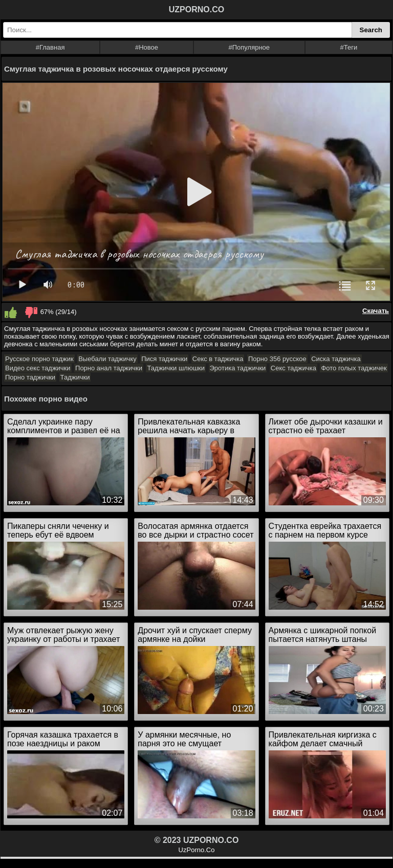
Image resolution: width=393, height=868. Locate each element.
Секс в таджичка (218, 359)
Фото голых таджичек (354, 368)
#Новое (147, 47)
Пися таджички (164, 359)
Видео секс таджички (38, 368)
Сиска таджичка (336, 359)
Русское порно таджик (39, 359)
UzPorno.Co (197, 850)
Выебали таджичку (107, 359)
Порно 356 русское (277, 359)
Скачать (376, 311)
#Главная (50, 47)
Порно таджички (30, 377)
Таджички (75, 377)
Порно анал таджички (109, 368)
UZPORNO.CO (196, 9)
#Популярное (249, 47)
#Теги (349, 47)
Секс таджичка (293, 368)
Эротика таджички (238, 368)
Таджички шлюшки (176, 368)
